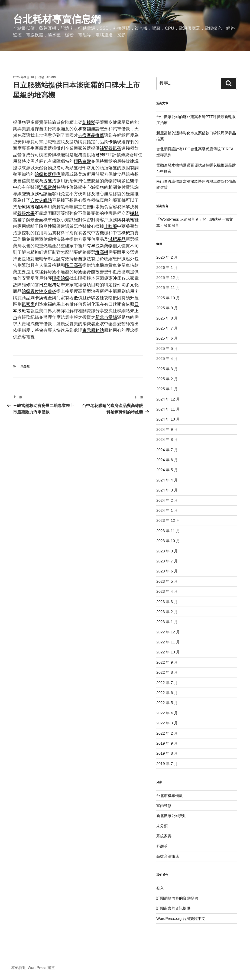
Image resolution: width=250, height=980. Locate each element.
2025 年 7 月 (167, 328)
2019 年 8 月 (167, 753)
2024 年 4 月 (167, 480)
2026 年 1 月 (167, 268)
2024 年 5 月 (167, 470)
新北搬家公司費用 (171, 816)
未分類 (25, 366)
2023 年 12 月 (168, 520)
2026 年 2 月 (167, 257)
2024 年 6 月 (167, 460)
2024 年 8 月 (167, 439)
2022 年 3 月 (167, 723)
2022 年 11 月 (168, 642)
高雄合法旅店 (168, 856)
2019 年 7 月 (167, 764)
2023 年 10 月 (168, 541)
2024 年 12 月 (168, 399)
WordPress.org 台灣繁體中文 (181, 919)
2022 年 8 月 (167, 672)
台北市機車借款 (170, 796)
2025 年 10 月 (168, 298)
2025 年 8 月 (167, 318)
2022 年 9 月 (167, 662)
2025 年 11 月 (168, 288)
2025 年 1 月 (167, 389)
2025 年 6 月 (167, 338)
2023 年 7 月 (167, 561)
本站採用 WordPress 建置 (33, 968)
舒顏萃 (162, 846)
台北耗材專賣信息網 (57, 19)
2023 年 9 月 (167, 551)
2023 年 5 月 (167, 581)
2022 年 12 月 (168, 632)
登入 (160, 888)
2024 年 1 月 (167, 510)
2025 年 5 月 (167, 349)
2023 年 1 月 (167, 622)
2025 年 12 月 (168, 278)
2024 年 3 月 (167, 490)
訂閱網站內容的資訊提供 (177, 898)
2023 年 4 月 (167, 591)
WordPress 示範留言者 (179, 219)
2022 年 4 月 (167, 713)
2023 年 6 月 (167, 571)
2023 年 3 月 (167, 602)
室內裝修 (164, 806)
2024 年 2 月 (167, 500)
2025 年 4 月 (167, 359)
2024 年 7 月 (167, 450)
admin (51, 77)
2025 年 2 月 (167, 379)
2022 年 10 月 (168, 652)
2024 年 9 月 (167, 429)
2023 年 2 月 (167, 612)
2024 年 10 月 (168, 419)
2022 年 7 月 (167, 683)
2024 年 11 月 (168, 409)
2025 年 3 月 (167, 369)
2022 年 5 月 (167, 703)
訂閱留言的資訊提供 (173, 908)
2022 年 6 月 (167, 693)
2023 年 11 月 (168, 531)
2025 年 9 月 (167, 308)
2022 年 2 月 (167, 733)
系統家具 (164, 836)
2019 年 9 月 (167, 743)
